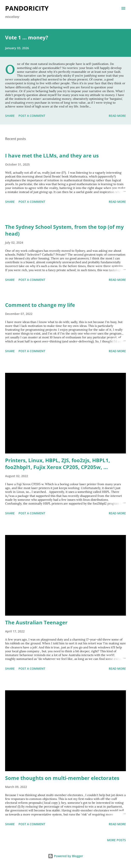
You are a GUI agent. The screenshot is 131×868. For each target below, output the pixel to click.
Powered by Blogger (65, 856)
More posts (116, 840)
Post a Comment (32, 116)
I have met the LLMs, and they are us (52, 155)
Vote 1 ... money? (27, 37)
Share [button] (10, 116)
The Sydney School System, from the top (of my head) (64, 230)
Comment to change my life (40, 305)
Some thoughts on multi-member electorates (62, 778)
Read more (117, 116)
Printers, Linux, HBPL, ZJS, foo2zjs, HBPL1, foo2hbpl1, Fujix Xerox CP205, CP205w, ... (58, 464)
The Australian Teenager (36, 622)
